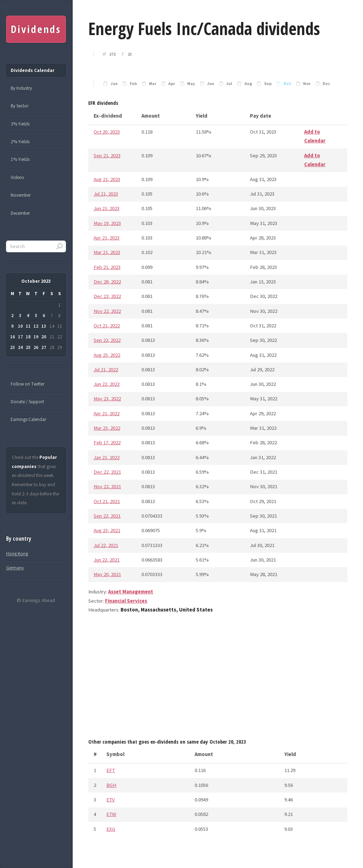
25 (28, 347)
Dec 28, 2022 (107, 282)
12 (36, 326)
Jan (114, 84)
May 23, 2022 (107, 399)
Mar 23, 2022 (107, 428)
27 (44, 347)
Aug (248, 84)
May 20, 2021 (107, 574)
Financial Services (126, 601)
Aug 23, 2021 (107, 530)
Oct (287, 84)
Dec (326, 84)
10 (20, 326)
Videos (17, 177)
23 (130, 54)
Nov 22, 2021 (107, 486)
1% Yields (20, 159)
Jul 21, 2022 (106, 370)
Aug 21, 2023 (107, 179)
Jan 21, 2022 (107, 457)
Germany (15, 568)
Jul (229, 84)
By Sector (19, 106)
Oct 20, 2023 (107, 132)
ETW (111, 814)
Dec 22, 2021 (107, 472)
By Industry (21, 88)
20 (44, 337)
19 (36, 337)
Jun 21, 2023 (107, 208)
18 (28, 337)
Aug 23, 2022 (107, 355)
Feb (133, 84)
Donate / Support (27, 402)
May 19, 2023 (107, 223)
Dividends (36, 29)
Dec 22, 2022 (107, 296)
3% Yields (20, 124)
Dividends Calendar (32, 70)
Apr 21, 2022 (107, 413)
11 (28, 326)
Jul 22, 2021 (106, 545)
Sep (268, 84)
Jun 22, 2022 (107, 384)
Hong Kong (17, 554)
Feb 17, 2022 (107, 443)
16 (12, 337)
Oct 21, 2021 (107, 501)
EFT (111, 770)
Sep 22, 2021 (107, 516)
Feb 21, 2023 (107, 267)
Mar (153, 84)
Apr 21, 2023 (107, 238)
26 (36, 347)
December (20, 213)
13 (44, 326)
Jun (211, 84)
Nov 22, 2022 (107, 311)
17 (20, 337)
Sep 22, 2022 (107, 340)
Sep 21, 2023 (107, 156)
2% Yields (20, 142)
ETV (111, 800)
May (191, 84)
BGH (111, 785)
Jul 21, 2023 (106, 194)
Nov (307, 84)
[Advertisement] (218, 678)
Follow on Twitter (27, 384)
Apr (172, 84)
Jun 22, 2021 (107, 560)
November (21, 195)
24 (20, 347)
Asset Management (131, 592)
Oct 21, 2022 (107, 326)
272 (112, 54)
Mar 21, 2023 (107, 252)
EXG (111, 829)
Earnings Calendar (28, 419)
